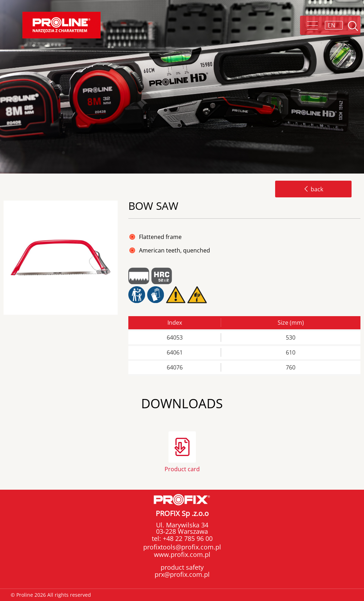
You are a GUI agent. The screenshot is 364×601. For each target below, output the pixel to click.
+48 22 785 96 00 (187, 538)
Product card (182, 469)
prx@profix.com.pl (182, 574)
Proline (61, 25)
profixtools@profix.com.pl (182, 547)
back (313, 189)
